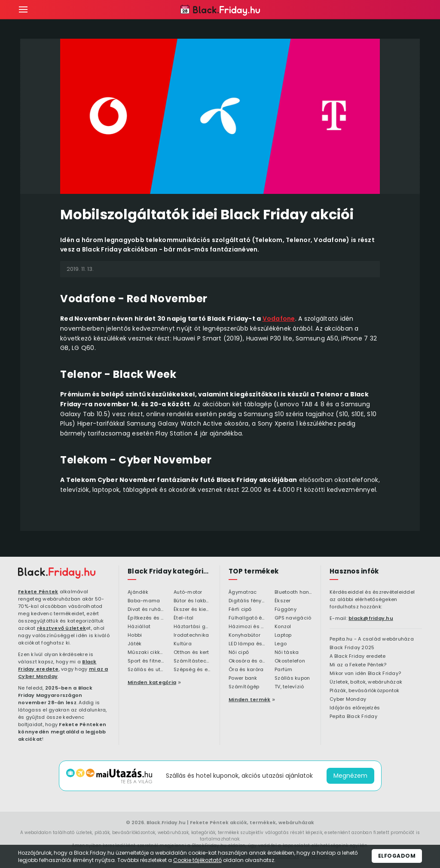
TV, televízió (289, 687)
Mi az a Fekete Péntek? (358, 665)
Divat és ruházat (146, 610)
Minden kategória (152, 682)
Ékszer (283, 601)
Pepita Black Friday (353, 717)
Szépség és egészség (192, 670)
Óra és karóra (246, 670)
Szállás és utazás (146, 670)
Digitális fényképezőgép (247, 601)
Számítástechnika (192, 661)
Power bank (243, 678)
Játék (134, 644)
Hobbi (135, 635)
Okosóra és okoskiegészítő (247, 661)
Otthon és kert (191, 653)
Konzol (283, 627)
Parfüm (284, 670)
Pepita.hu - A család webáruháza (372, 639)
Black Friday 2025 (352, 648)
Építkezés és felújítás (146, 618)
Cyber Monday (348, 699)
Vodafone (279, 319)
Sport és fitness (146, 661)
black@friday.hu (371, 618)
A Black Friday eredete (358, 656)
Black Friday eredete (57, 665)
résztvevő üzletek (61, 628)
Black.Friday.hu (166, 822)
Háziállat (139, 627)
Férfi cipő (240, 610)
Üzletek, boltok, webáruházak (366, 682)
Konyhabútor (244, 635)
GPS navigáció (293, 618)
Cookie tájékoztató (197, 860)
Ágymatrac (243, 592)
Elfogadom (397, 856)
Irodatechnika (191, 635)
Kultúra (183, 644)
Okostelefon (290, 661)
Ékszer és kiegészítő (192, 610)
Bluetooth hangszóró (293, 592)
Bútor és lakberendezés (192, 601)
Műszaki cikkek (146, 653)
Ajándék (138, 592)
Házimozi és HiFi (247, 627)
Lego (281, 644)
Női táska (287, 653)
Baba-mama (144, 601)
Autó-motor (188, 592)
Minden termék (249, 699)
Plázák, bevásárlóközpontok (365, 691)
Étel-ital (183, 618)
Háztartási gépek (192, 627)
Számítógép (244, 687)
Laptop (283, 635)
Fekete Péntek (38, 592)
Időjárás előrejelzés (355, 708)
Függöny (286, 610)
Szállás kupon (292, 678)
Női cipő (239, 653)
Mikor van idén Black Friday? (365, 674)
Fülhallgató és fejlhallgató (247, 618)
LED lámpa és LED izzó (247, 644)
